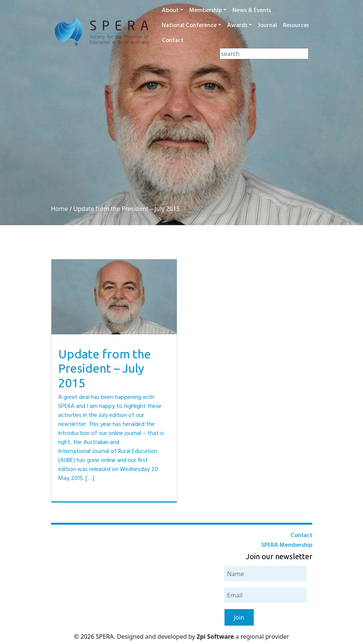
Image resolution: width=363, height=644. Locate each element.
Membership (206, 11)
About (170, 11)
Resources (296, 26)
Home (60, 209)
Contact (173, 41)
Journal (267, 26)
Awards (237, 26)
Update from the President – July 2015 (127, 209)
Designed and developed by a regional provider (203, 636)
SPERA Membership (287, 545)
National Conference (189, 26)
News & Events (252, 11)
